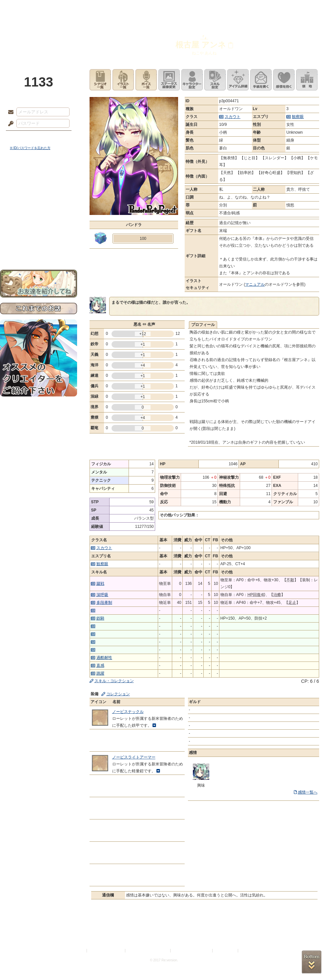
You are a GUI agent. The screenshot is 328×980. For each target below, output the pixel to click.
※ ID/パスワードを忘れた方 (30, 148)
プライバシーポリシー (106, 951)
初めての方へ (39, 238)
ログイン (23, 137)
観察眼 (298, 117)
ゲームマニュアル (39, 202)
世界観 (39, 179)
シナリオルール (39, 211)
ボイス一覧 (146, 80)
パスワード (9, 124)
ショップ (257, 8)
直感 (100, 665)
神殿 (71, 8)
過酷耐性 (104, 658)
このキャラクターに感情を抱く (284, 80)
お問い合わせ (39, 249)
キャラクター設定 (192, 80)
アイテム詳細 (238, 80)
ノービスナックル (128, 712)
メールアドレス (9, 112)
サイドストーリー (39, 190)
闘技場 (304, 8)
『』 (204, 37)
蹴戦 (100, 584)
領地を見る (307, 80)
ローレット (117, 8)
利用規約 (78, 951)
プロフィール (203, 325)
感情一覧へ (308, 792)
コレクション (118, 694)
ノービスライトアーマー (134, 757)
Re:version (249, 951)
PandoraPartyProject (39, 36)
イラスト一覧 (123, 80)
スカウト (233, 117)
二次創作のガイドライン (192, 951)
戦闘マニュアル (39, 228)
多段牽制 (104, 603)
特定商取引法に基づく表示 (148, 951)
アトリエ (164, 8)
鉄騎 (100, 618)
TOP (24, 8)
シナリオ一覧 (100, 80)
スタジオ (211, 8)
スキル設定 (215, 80)
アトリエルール (39, 220)
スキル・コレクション (114, 681)
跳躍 (100, 673)
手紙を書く (261, 80)
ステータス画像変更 (169, 80)
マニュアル (255, 284)
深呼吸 (102, 595)
